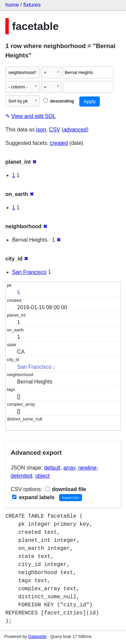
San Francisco (29, 272)
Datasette (37, 636)
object (43, 476)
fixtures (32, 5)
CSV (55, 130)
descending (59, 101)
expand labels (33, 497)
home (12, 5)
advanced (75, 130)
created (59, 143)
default (52, 468)
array (69, 468)
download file (66, 489)
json (41, 130)
